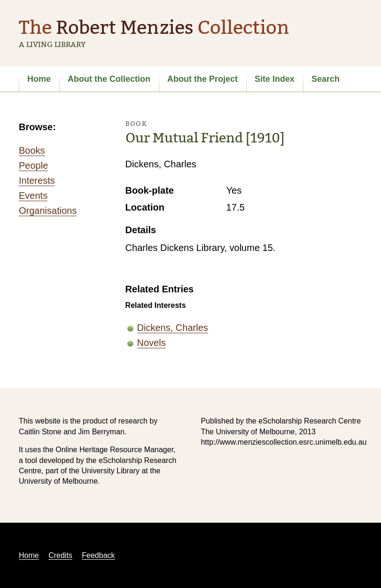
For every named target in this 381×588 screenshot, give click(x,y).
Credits (60, 555)
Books (32, 150)
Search (326, 79)
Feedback (98, 555)
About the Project (202, 79)
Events (33, 196)
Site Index (275, 79)
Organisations (48, 211)
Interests (37, 180)
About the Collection (109, 79)
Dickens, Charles (173, 328)
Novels (152, 343)
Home (39, 79)
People (33, 165)
